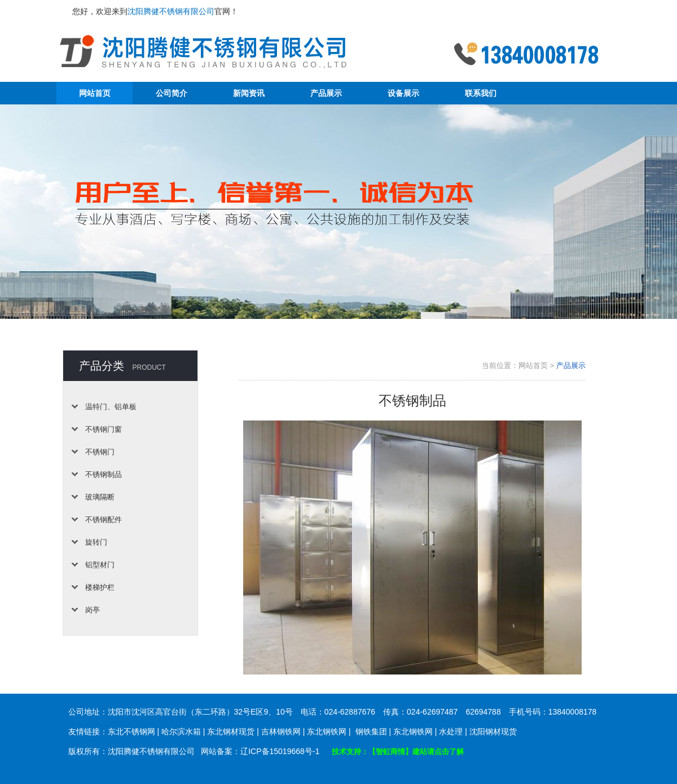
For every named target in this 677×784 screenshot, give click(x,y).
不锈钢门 (100, 452)
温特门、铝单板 (111, 407)
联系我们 (481, 93)
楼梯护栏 (100, 587)
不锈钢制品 (104, 474)
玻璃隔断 (100, 497)
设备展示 (403, 93)
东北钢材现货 (231, 732)
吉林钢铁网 (281, 732)
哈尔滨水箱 (181, 732)
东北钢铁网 (327, 732)
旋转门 (96, 542)
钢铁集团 (371, 732)
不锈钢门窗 (104, 429)
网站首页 (95, 93)
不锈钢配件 (104, 520)
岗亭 (93, 610)
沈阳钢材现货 (493, 732)
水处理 (451, 732)
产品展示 (326, 93)
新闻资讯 (249, 93)
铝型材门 (100, 565)
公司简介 (172, 93)
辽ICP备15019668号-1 (280, 751)
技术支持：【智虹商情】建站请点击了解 (398, 752)
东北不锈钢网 (131, 732)
